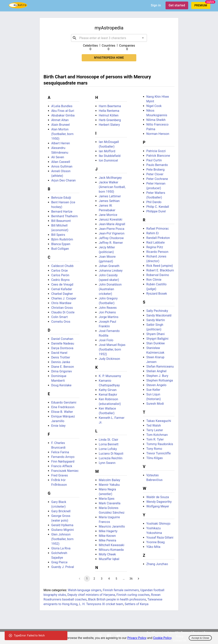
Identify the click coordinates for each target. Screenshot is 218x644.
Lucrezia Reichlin (111, 458)
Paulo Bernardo (157, 165)
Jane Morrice (108, 215)
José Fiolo (106, 340)
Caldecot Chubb (62, 266)
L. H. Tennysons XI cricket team (101, 604)
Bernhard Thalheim (65, 216)
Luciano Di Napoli (111, 454)
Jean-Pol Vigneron (112, 233)
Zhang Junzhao (157, 564)
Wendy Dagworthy (159, 502)
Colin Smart (60, 317)
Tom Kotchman (157, 435)
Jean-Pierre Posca (112, 229)
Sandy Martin (156, 320)
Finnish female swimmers (121, 590)
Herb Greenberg (110, 120)
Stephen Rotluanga (160, 380)
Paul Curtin (154, 160)
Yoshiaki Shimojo (158, 524)
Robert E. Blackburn (160, 270)
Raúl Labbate (156, 242)
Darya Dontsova (62, 348)
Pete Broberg (155, 170)
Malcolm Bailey (109, 480)
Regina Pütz (155, 247)
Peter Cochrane (157, 179)
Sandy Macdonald (159, 315)
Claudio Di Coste (63, 312)
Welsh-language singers (85, 590)
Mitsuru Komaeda (111, 550)
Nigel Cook (154, 106)
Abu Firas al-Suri (63, 111)
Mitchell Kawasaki (112, 545)
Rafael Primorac (158, 229)
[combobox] (109, 38)
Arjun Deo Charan (64, 180)
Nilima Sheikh (156, 120)
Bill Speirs (58, 235)
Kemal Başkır (108, 395)
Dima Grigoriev (62, 371)
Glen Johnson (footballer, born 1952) (62, 539)
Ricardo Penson (157, 252)
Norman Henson (158, 134)
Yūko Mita (153, 547)
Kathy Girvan (108, 390)
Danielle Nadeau (63, 343)
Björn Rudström (62, 239)
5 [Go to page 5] (116, 579)
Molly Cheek (107, 554)
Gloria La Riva (61, 548)
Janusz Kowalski (110, 219)
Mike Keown (107, 536)
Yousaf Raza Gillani (160, 538)
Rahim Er (153, 233)
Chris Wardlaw (61, 303)
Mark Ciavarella (110, 503)
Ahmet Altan (60, 120)
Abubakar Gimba (63, 115)
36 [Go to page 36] (131, 579)
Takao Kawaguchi (159, 421)
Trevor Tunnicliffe (159, 453)
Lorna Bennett (109, 444)
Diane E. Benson (63, 367)
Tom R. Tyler (155, 439)
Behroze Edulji (61, 198)
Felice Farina (60, 452)
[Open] (143, 38)
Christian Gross (62, 308)
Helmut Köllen (109, 115)
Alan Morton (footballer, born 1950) (62, 134)
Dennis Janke (61, 362)
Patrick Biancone (158, 156)
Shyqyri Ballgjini (157, 339)
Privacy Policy (137, 638)
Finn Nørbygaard (63, 461)
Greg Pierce (59, 562)
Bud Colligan (60, 249)
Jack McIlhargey (110, 178)
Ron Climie (154, 280)
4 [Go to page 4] (109, 579)
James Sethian (109, 201)
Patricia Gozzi (156, 151)
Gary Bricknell (61, 511)
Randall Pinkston (158, 238)
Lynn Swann (107, 463)
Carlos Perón (60, 275)
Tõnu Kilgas (155, 458)
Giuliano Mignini (63, 530)
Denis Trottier (61, 357)
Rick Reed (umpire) (160, 266)
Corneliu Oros (61, 322)
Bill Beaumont (61, 221)
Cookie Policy (162, 638)
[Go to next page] (138, 579)
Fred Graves (60, 475)
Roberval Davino (158, 275)
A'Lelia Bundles (62, 106)
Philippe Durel (156, 211)
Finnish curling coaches (133, 595)
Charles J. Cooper (64, 298)
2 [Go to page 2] (94, 579)
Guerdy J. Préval (63, 567)
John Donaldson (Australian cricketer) (110, 289)
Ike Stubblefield (110, 156)
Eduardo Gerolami (64, 402)
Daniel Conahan (62, 339)
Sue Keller (153, 390)
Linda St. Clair (109, 440)
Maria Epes (107, 499)
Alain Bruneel (61, 125)
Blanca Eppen (61, 244)
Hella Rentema (109, 111)
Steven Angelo (156, 385)
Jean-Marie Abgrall (112, 224)
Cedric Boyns (61, 280)
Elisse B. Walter (62, 412)
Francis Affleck (62, 466)
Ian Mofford (107, 151)
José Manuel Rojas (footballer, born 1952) (112, 349)
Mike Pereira (107, 540)
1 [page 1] (87, 579)
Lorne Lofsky (108, 449)
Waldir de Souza (158, 497)
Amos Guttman (62, 166)
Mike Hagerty (108, 531)
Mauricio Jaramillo (112, 526)
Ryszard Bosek (157, 294)
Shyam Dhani (156, 334)
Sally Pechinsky (157, 311)
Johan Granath (109, 266)
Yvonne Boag (156, 542)
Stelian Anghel (156, 371)
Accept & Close (200, 638)
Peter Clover (155, 174)
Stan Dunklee (156, 343)
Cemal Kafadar (62, 289)
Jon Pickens (107, 312)
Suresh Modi (155, 404)
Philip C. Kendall (158, 207)
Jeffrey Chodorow (111, 238)
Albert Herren (61, 143)
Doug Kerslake (61, 385)
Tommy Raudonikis (160, 444)
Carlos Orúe (60, 271)
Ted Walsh (154, 425)
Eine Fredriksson (63, 407)
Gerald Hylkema (62, 525)
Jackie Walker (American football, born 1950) (112, 187)
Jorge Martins (109, 317)
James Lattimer (110, 196)
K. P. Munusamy (110, 376)
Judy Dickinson (109, 359)
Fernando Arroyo (63, 457)
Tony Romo (154, 449)
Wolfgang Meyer (158, 506)
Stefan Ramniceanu (160, 366)
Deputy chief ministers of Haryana (91, 595)
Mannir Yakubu (109, 485)
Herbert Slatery (109, 125)
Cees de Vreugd (62, 284)
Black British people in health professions (117, 599)
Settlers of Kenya (137, 604)
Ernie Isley (58, 426)
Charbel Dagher (62, 294)
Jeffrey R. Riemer (111, 243)
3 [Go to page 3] (102, 579)
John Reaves (108, 308)
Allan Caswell (61, 162)
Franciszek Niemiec (65, 471)
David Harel (59, 353)
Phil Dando (154, 202)
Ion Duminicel (108, 160)
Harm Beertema (110, 106)
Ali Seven (58, 157)
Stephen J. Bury (157, 376)
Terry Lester (155, 430)
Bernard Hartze (62, 212)
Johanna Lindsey (111, 271)
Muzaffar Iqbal (109, 559)
